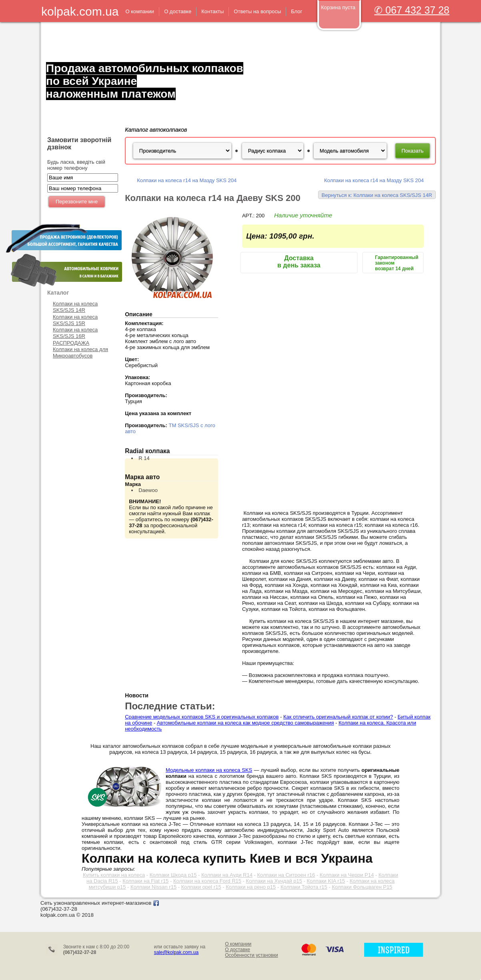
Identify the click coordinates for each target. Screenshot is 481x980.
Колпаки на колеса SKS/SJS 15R (75, 320)
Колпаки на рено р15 (251, 887)
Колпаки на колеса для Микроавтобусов (80, 352)
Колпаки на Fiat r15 (145, 881)
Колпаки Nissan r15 (153, 887)
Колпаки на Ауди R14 (227, 875)
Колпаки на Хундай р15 (274, 881)
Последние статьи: (170, 706)
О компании (238, 944)
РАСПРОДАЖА (71, 343)
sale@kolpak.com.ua (176, 952)
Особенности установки (252, 955)
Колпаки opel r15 (201, 887)
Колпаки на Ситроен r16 (286, 875)
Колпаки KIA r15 (326, 881)
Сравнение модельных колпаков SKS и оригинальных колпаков (202, 717)
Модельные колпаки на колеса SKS (209, 770)
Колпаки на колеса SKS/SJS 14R (75, 307)
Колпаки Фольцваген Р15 (362, 887)
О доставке (237, 950)
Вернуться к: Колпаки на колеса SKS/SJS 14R (377, 195)
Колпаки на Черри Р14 (347, 875)
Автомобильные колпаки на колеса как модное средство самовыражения (246, 723)
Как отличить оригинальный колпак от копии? (338, 717)
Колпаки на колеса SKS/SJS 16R (75, 333)
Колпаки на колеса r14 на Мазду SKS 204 (187, 180)
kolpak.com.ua (80, 11)
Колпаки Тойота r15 (304, 887)
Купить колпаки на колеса (114, 875)
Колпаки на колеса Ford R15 (207, 881)
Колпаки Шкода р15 (173, 875)
